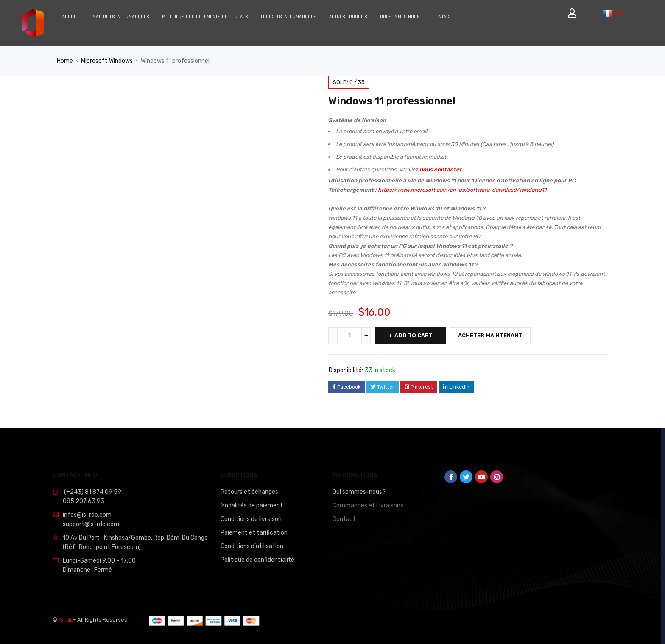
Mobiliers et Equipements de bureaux (205, 17)
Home (65, 61)
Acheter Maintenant (492, 335)
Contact (442, 17)
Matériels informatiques (121, 17)
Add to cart (414, 335)
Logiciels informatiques (289, 17)
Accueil (71, 17)
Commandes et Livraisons (368, 505)
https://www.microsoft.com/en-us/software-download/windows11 (462, 190)
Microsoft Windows (107, 61)
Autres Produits (348, 17)
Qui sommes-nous (400, 17)
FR (612, 13)
